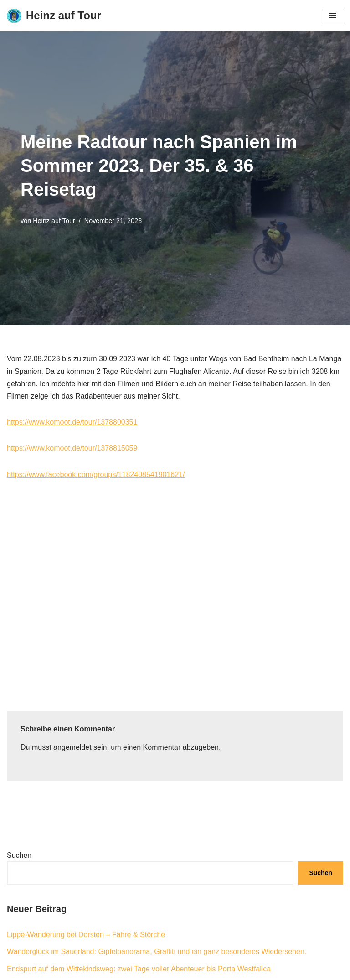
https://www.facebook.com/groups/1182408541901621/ (96, 474)
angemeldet (72, 747)
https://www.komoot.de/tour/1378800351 (72, 422)
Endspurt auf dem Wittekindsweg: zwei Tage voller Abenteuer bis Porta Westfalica (139, 969)
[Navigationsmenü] (332, 16)
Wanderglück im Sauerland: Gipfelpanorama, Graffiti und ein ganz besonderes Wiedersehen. (157, 951)
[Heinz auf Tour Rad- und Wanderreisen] (54, 16)
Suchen (19, 855)
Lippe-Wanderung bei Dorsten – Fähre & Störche (86, 935)
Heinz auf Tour (54, 221)
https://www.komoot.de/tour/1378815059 (72, 448)
